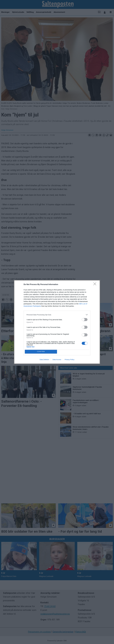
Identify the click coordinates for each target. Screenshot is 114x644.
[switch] (85, 320)
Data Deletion (44, 360)
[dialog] (57, 322)
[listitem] (57, 315)
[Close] (96, 285)
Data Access (57, 360)
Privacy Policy (70, 360)
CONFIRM (41, 352)
